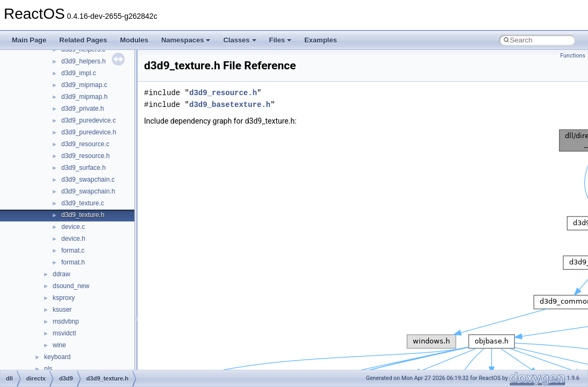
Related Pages (83, 40)
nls (48, 369)
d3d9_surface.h (84, 168)
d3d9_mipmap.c (84, 85)
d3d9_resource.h (85, 156)
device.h (73, 239)
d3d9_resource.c (85, 144)
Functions (573, 56)
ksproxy (64, 298)
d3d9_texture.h (83, 215)
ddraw (62, 274)
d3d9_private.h (83, 109)
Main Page (29, 40)
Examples (321, 40)
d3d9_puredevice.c (88, 120)
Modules (134, 40)
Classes (239, 40)
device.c (73, 227)
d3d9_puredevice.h (89, 132)
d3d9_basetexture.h (230, 105)
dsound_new (71, 286)
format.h (73, 262)
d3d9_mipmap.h (84, 97)
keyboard (57, 357)
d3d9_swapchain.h (88, 191)
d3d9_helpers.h (84, 61)
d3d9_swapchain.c (88, 180)
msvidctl (64, 333)
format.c (73, 250)
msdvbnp (66, 321)
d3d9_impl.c (79, 73)
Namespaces (186, 40)
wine (59, 345)
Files (281, 40)
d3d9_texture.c (83, 203)
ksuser (62, 310)
